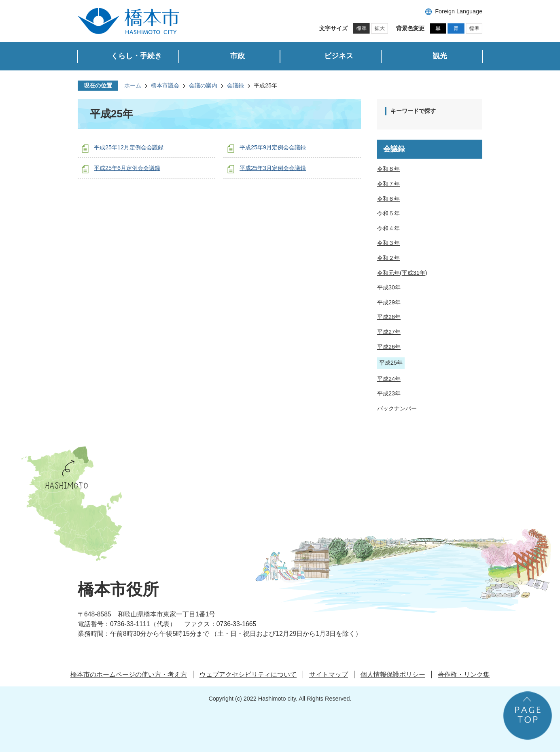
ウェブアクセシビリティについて (248, 674)
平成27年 (389, 332)
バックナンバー (397, 408)
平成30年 (389, 287)
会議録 (235, 85)
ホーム (133, 85)
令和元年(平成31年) (402, 273)
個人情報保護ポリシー (393, 674)
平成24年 (389, 379)
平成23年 (389, 393)
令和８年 (388, 169)
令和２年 (388, 258)
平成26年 (389, 347)
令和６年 (388, 199)
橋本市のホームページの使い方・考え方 (129, 674)
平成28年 (389, 317)
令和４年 (388, 228)
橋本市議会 (165, 85)
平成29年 (389, 302)
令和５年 (388, 213)
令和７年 (388, 184)
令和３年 (388, 243)
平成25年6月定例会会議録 (127, 168)
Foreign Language (459, 11)
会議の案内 (203, 85)
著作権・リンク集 (464, 674)
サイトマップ (329, 674)
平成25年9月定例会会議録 (273, 147)
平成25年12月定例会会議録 (129, 147)
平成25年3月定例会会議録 (273, 168)
